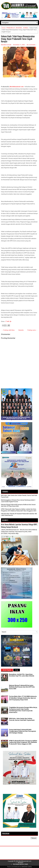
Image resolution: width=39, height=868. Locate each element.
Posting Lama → (32, 330)
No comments (31, 45)
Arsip (17, 670)
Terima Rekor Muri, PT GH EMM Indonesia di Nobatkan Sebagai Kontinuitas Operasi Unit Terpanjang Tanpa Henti (23, 698)
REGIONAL (19, 28)
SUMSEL (26, 28)
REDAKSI (20, 863)
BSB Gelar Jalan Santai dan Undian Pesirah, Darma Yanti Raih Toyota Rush (22, 719)
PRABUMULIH (11, 28)
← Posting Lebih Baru (8, 330)
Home (3, 28)
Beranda (21, 330)
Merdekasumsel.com (17, 87)
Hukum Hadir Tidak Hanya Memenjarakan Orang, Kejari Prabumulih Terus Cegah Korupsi (18, 39)
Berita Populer (7, 670)
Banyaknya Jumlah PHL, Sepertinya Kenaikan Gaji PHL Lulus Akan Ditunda (22, 675)
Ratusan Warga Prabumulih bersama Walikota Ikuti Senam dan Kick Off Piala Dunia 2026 (18, 505)
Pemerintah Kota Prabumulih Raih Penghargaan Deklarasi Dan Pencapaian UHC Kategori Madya (23, 731)
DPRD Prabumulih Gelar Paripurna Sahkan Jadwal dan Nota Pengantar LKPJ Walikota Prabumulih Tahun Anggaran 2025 (19, 510)
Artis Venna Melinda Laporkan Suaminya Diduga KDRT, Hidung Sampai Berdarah (19, 526)
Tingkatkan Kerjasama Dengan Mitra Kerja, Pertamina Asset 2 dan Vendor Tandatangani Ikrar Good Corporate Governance (23, 710)
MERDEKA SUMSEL (27, 867)
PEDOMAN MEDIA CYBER (20, 864)
